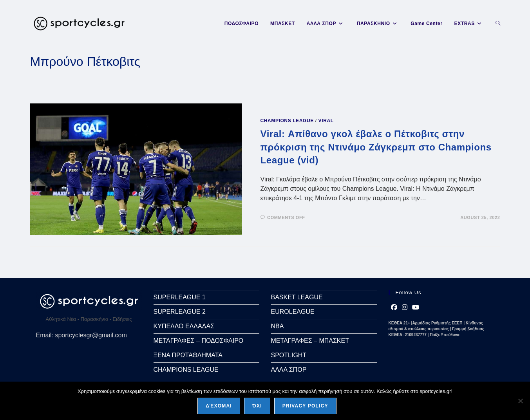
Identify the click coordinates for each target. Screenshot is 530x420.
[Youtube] (416, 308)
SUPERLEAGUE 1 (180, 297)
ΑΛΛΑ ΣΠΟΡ (289, 370)
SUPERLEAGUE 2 (180, 312)
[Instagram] (405, 308)
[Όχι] (520, 401)
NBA (278, 326)
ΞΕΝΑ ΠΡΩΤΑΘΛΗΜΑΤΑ (188, 355)
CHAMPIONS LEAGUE (287, 121)
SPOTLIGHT (289, 355)
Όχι (257, 406)
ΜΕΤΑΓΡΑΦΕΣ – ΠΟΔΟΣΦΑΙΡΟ (199, 341)
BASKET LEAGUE (297, 297)
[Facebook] (394, 308)
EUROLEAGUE (293, 312)
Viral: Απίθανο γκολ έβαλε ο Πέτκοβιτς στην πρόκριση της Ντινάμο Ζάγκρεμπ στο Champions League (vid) (376, 147)
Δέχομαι (219, 406)
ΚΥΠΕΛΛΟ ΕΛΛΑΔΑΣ (184, 326)
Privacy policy (305, 406)
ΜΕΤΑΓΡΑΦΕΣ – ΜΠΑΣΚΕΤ (310, 341)
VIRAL (326, 121)
